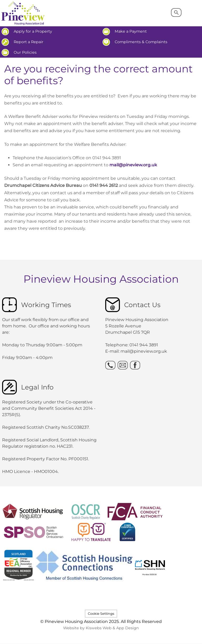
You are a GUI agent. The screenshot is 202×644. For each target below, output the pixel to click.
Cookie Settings (101, 614)
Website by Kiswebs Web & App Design (101, 628)
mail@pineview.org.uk (133, 165)
